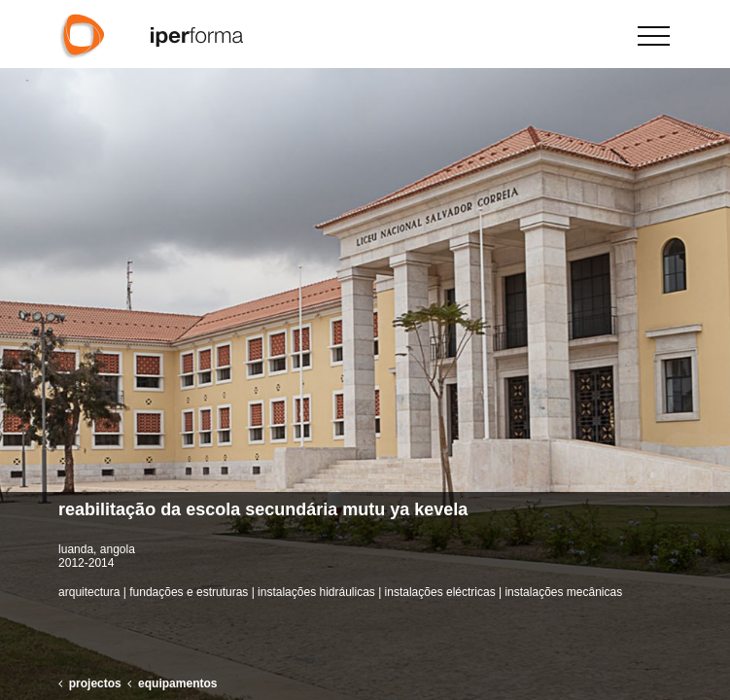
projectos (95, 683)
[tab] (365, 510)
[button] (707, 350)
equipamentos (177, 683)
